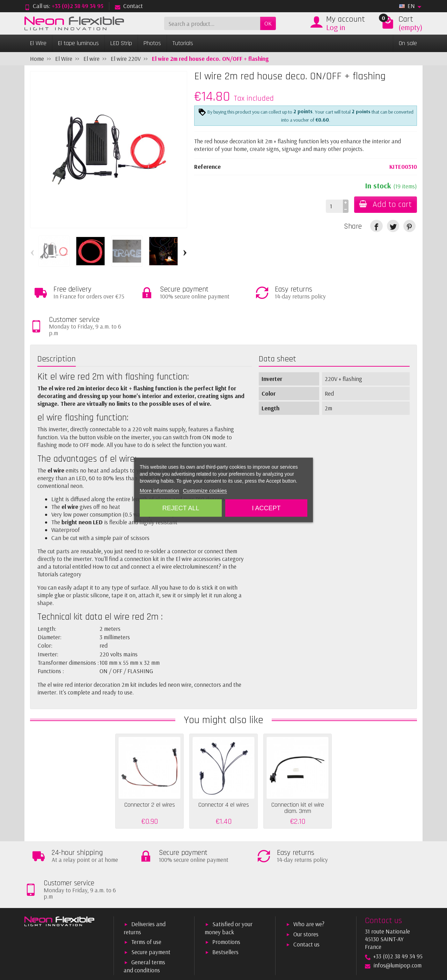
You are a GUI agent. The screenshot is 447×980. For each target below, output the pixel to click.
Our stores (306, 875)
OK (268, 23)
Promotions (226, 882)
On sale (408, 43)
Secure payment (151, 892)
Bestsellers (225, 892)
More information (159, 491)
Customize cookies (205, 491)
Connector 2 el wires (150, 775)
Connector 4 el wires (224, 775)
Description (57, 329)
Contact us (306, 885)
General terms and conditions (144, 906)
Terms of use (146, 882)
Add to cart (385, 204)
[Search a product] (212, 23)
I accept (266, 508)
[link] (376, 226)
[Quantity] (333, 206)
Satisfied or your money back (229, 868)
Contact (129, 6)
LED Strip (121, 43)
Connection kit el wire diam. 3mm (298, 778)
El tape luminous (78, 43)
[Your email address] (204, 939)
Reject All (181, 508)
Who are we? (309, 864)
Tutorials (183, 43)
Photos (152, 43)
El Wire (38, 43)
